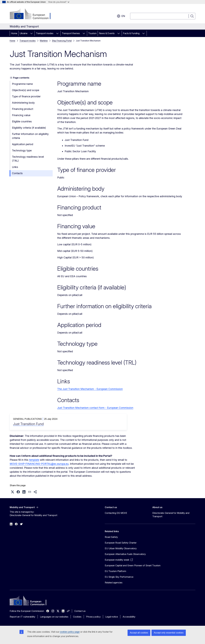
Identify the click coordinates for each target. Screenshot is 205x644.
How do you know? (59, 2)
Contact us (80, 611)
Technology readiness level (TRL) (28, 159)
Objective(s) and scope (26, 90)
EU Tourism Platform (115, 571)
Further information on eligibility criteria (30, 136)
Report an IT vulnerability (22, 617)
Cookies (77, 617)
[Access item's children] (31, 33)
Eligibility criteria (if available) (29, 128)
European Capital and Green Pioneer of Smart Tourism (133, 565)
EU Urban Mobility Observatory (121, 548)
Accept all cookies (139, 633)
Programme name (22, 84)
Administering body (23, 103)
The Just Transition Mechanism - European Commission (90, 389)
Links (15, 167)
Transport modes (45, 33)
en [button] (121, 16)
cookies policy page (70, 632)
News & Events (107, 33)
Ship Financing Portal (62, 41)
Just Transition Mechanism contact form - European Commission (95, 408)
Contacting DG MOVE (116, 513)
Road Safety (111, 537)
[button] (13, 492)
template (34, 460)
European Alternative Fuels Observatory (125, 554)
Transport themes (71, 33)
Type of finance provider (26, 96)
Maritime (44, 41)
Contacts (17, 173)
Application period (23, 144)
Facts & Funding (131, 33)
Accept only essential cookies (169, 633)
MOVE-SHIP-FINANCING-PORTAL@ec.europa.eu (39, 464)
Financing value (21, 115)
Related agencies (114, 583)
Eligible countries (22, 121)
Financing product (23, 109)
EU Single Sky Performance (119, 577)
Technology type (22, 150)
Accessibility (129, 617)
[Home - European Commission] (33, 14)
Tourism (92, 33)
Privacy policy (93, 617)
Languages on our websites (54, 617)
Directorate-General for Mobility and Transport (171, 515)
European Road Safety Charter (121, 543)
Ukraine (24, 33)
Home (14, 33)
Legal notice (112, 617)
